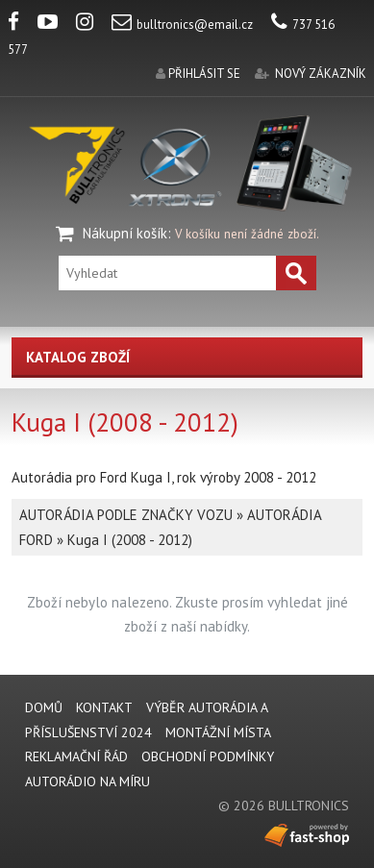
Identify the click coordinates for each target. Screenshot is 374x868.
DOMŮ (44, 707)
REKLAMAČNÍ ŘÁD (76, 756)
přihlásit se (204, 74)
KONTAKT (104, 707)
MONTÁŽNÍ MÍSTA (218, 732)
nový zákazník (321, 74)
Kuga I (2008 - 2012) (130, 540)
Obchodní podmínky (208, 756)
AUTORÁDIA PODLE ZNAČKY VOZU (126, 515)
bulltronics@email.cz (182, 25)
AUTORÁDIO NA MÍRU (87, 781)
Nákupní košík (125, 233)
